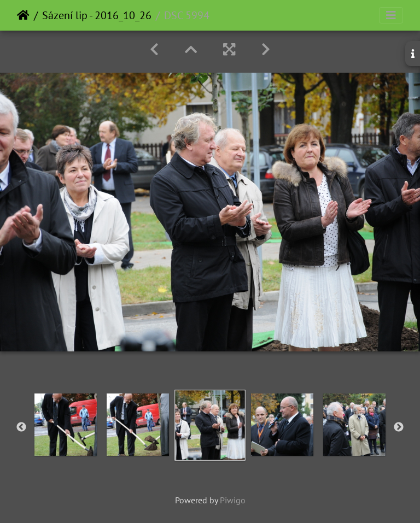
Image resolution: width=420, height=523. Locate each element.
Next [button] (399, 427)
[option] (66, 425)
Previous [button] (21, 427)
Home (23, 15)
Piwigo (233, 500)
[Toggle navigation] (391, 15)
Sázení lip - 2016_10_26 (97, 15)
